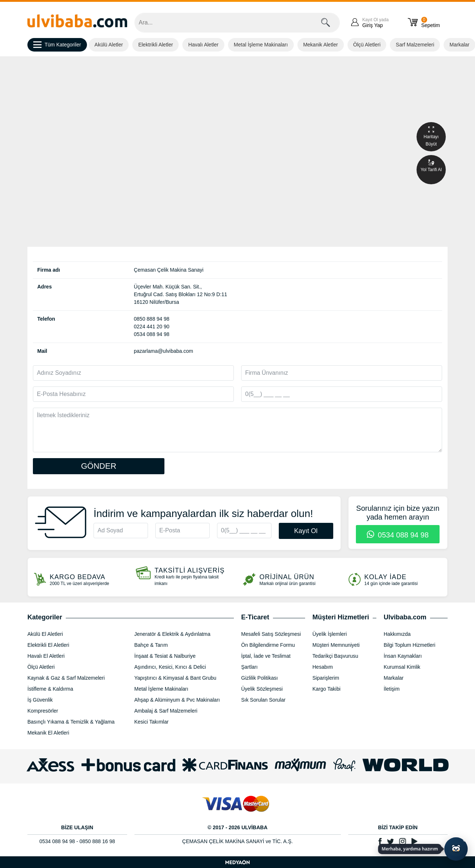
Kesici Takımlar (152, 722)
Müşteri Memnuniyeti (336, 645)
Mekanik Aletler (321, 45)
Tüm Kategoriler (57, 45)
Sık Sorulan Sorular (263, 700)
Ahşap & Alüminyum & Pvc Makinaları (177, 700)
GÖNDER (99, 466)
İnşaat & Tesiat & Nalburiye (165, 656)
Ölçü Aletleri (367, 45)
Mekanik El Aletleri (48, 733)
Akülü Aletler (109, 45)
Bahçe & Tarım (151, 645)
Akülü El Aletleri (45, 634)
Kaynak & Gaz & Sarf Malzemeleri (66, 678)
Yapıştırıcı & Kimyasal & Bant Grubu (176, 678)
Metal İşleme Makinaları (261, 45)
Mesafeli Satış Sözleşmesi (271, 634)
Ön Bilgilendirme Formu (268, 645)
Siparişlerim (326, 678)
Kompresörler (43, 711)
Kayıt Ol (306, 531)
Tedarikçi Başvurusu (335, 656)
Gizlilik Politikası (259, 678)
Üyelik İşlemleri (330, 634)
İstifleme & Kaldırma (50, 689)
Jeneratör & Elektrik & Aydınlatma (172, 634)
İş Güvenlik (40, 700)
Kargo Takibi (326, 689)
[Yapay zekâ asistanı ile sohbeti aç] (456, 849)
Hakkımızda (397, 634)
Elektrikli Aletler (155, 45)
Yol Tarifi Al (431, 165)
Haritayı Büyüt (431, 136)
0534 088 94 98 (398, 535)
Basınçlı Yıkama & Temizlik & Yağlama (71, 722)
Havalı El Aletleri (46, 656)
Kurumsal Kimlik (402, 667)
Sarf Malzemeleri (415, 45)
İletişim (392, 689)
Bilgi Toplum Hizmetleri (409, 645)
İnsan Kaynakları (403, 656)
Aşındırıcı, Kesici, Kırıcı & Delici (170, 667)
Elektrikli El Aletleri (48, 645)
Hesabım (323, 667)
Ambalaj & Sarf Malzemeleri (166, 711)
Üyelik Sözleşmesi (262, 689)
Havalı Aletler (203, 45)
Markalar (394, 678)
